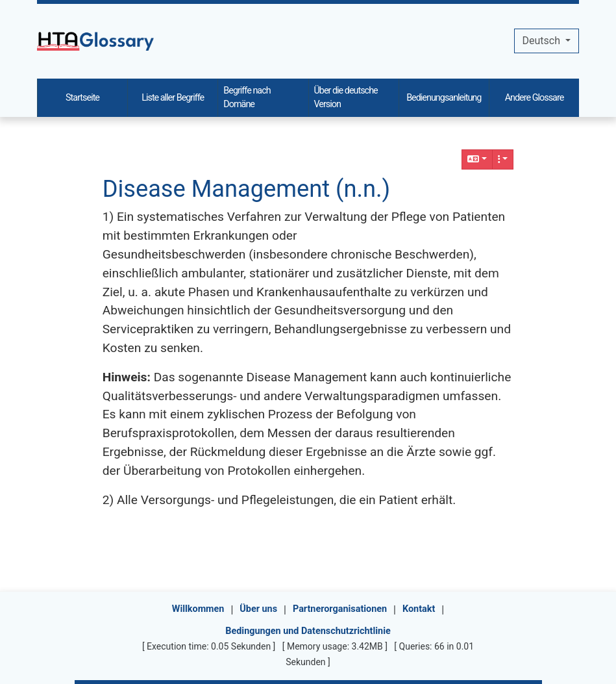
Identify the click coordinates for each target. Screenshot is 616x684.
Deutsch (543, 41)
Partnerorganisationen (340, 609)
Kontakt (419, 609)
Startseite (82, 98)
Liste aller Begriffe (173, 98)
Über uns (258, 609)
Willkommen (198, 609)
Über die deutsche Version (346, 98)
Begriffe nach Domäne (247, 98)
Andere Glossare (535, 98)
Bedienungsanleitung (444, 98)
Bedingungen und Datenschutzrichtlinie (308, 631)
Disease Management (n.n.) (247, 189)
